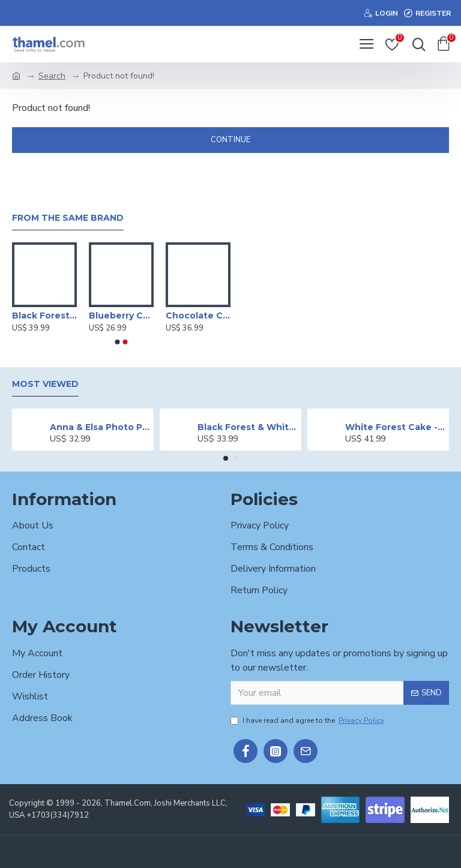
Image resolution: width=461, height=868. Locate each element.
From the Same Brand (68, 218)
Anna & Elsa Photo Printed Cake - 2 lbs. (100, 427)
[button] (118, 342)
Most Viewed (45, 384)
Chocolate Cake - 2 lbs (198, 316)
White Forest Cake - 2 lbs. (395, 427)
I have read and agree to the (308, 720)
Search (52, 76)
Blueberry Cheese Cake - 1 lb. (121, 316)
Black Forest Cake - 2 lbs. (44, 316)
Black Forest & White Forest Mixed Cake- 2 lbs (248, 427)
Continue (230, 140)
